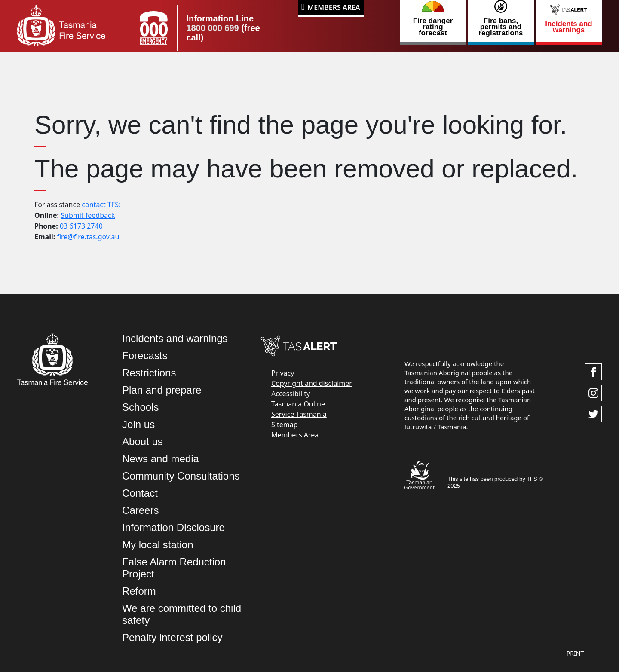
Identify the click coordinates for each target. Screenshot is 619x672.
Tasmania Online (298, 404)
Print (575, 653)
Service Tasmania (299, 414)
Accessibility (291, 394)
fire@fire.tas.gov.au (88, 237)
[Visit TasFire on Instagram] (593, 393)
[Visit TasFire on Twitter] (593, 414)
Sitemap (285, 425)
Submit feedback (88, 215)
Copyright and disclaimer (312, 383)
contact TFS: (101, 205)
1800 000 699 (212, 28)
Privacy (283, 373)
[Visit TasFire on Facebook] (593, 372)
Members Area (334, 7)
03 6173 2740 (81, 226)
